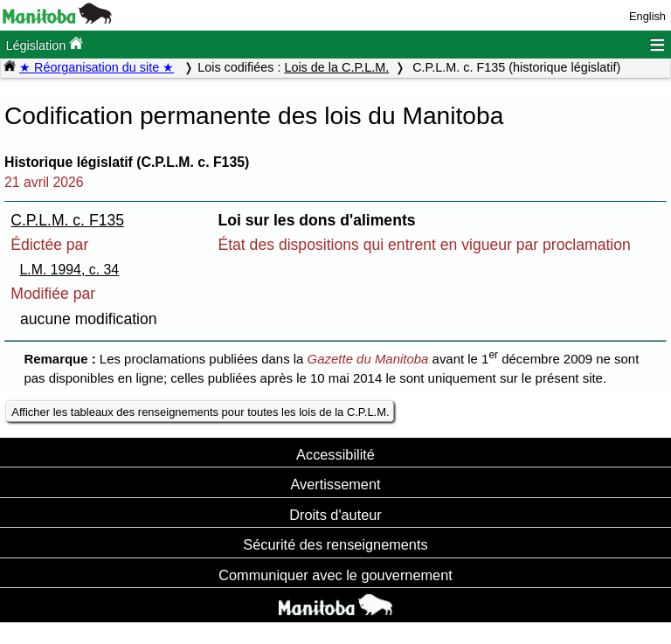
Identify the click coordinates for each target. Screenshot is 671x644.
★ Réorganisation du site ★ (97, 67)
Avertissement (335, 484)
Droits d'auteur (335, 515)
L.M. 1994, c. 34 (70, 270)
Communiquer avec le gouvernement (335, 575)
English (647, 16)
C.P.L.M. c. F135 (67, 220)
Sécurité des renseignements (335, 544)
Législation (44, 44)
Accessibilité (335, 454)
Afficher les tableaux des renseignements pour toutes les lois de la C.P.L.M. (200, 412)
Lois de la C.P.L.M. (336, 67)
